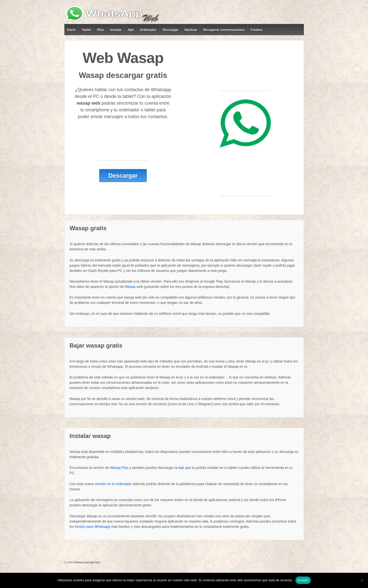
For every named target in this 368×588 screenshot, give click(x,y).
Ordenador (148, 30)
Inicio (71, 30)
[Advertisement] (123, 149)
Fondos (257, 30)
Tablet (86, 30)
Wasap (130, 287)
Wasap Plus (119, 468)
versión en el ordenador (113, 484)
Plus (100, 30)
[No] (362, 580)
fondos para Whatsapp (92, 527)
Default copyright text (86, 562)
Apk (131, 30)
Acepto (303, 580)
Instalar (116, 30)
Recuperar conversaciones (224, 30)
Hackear (191, 30)
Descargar (170, 30)
